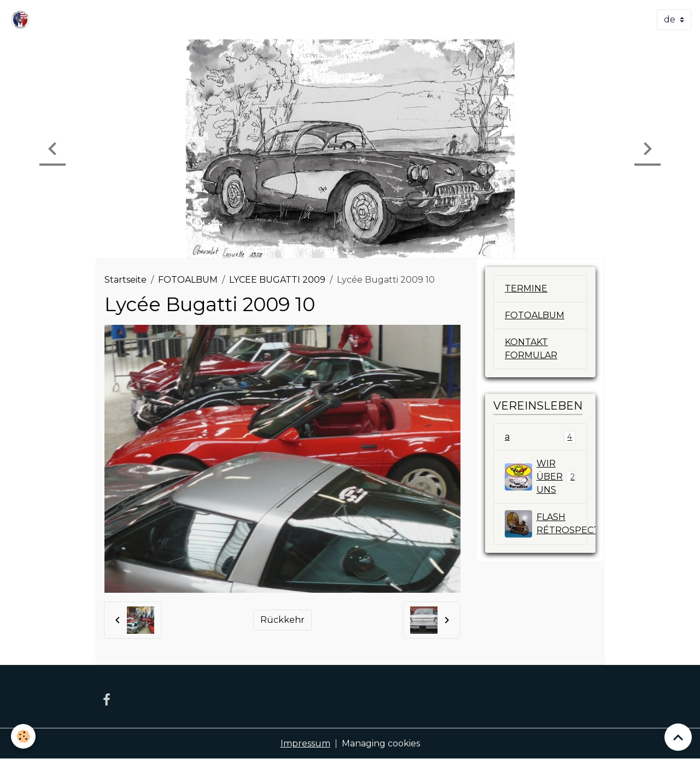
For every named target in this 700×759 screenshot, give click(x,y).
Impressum (305, 743)
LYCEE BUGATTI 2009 (277, 280)
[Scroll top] (678, 737)
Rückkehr (282, 620)
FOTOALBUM (188, 280)
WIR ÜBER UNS (540, 477)
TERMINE (526, 288)
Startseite (126, 280)
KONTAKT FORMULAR (531, 349)
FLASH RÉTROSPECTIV (546, 524)
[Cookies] (23, 736)
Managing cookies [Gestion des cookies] (381, 743)
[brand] (22, 20)
